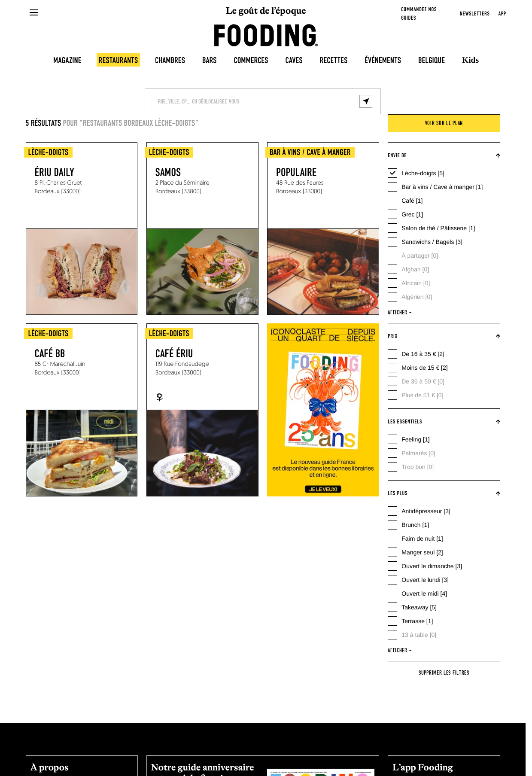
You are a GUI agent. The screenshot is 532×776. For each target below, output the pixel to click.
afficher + (400, 313)
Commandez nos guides (419, 14)
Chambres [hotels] (170, 61)
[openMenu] (34, 13)
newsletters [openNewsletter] (475, 14)
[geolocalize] (366, 101)
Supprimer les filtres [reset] (444, 673)
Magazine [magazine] (67, 61)
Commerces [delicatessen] (251, 61)
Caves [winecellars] (294, 61)
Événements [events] (383, 61)
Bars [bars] (210, 61)
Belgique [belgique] (432, 61)
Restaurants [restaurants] (119, 61)
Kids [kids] (470, 60)
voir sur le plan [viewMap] (444, 123)
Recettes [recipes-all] (334, 61)
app (502, 14)
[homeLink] (266, 35)
